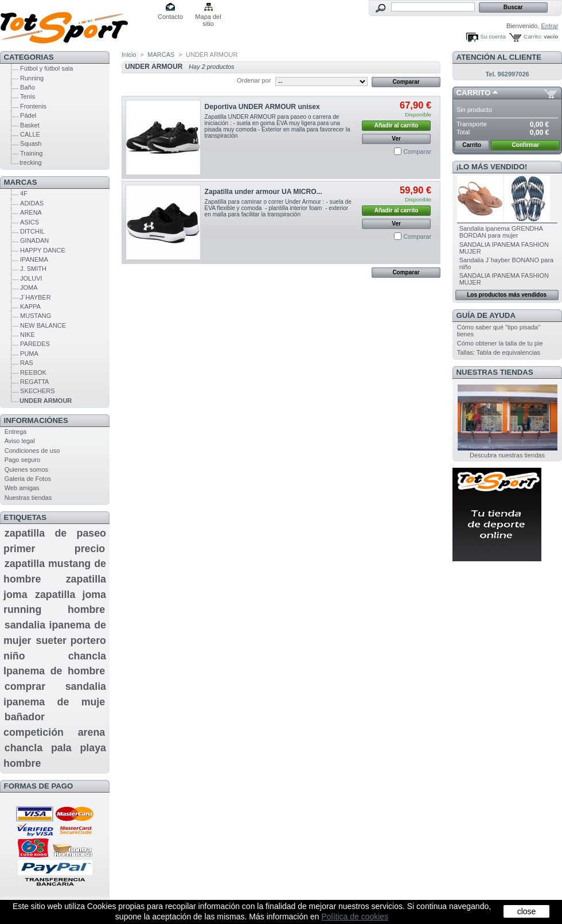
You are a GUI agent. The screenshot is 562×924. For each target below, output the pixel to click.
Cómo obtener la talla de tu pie (500, 343)
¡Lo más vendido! (492, 167)
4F (24, 193)
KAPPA (30, 306)
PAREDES (35, 344)
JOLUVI (31, 278)
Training (31, 153)
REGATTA (34, 382)
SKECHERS (38, 391)
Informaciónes (36, 420)
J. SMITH (33, 269)
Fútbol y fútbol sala (46, 68)
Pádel (28, 115)
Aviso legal (20, 441)
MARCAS (21, 182)
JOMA (29, 288)
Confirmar (525, 145)
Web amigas (22, 488)
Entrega (16, 432)
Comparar (417, 152)
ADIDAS (32, 203)
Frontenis (33, 106)
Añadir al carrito (397, 125)
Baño (28, 87)
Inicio (129, 55)
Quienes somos (26, 469)
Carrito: (533, 36)
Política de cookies (355, 917)
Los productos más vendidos (507, 295)
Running (32, 78)
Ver (396, 139)
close (527, 911)
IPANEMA (34, 259)
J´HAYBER (36, 297)
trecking (31, 162)
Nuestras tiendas (28, 498)
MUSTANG (36, 316)
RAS (27, 363)
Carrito (474, 93)
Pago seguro (22, 460)
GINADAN (34, 240)
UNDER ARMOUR (46, 401)
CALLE (30, 134)
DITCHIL (32, 231)
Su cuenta (493, 36)
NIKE (28, 335)
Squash (31, 143)
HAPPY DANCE (43, 250)
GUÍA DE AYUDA (486, 315)
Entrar (549, 26)
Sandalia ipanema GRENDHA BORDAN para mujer (501, 232)
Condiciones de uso (32, 451)
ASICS (30, 222)
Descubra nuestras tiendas (507, 455)
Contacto (170, 17)
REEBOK (33, 372)
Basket (30, 125)
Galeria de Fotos (28, 479)
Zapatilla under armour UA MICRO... (264, 192)
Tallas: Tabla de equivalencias (499, 352)
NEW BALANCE (43, 325)
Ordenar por (254, 80)
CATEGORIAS (29, 57)
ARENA (31, 212)
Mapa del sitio (208, 18)
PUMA (29, 354)
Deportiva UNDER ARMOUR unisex (262, 107)
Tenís (28, 96)
